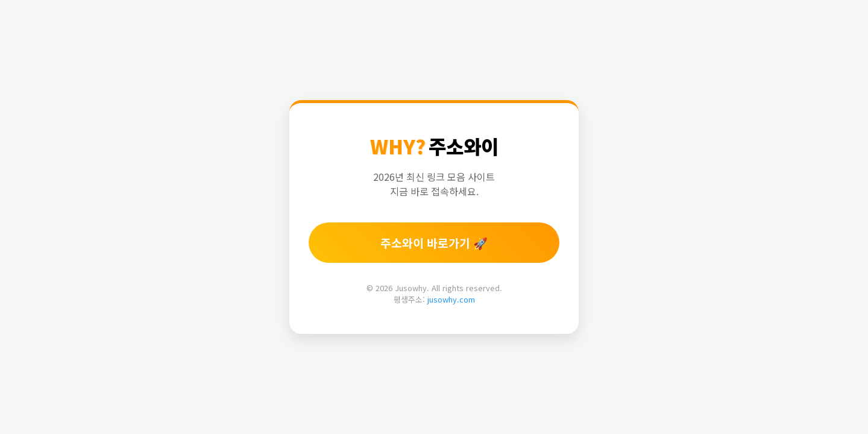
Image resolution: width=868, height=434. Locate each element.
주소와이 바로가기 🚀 (434, 243)
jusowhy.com (451, 299)
